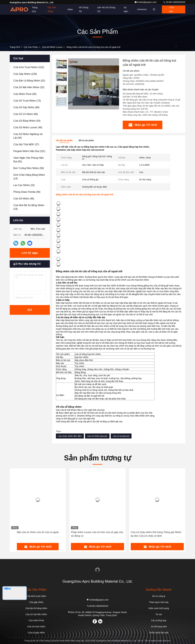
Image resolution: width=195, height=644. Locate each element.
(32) (29, 87)
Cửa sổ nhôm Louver (52, 47)
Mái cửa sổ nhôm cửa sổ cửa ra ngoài (38, 532)
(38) (25, 94)
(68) (26, 107)
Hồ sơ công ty (159, 596)
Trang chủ (35, 9)
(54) (27, 121)
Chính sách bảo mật (159, 633)
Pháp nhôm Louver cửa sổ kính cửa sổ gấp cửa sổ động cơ (97, 534)
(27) (26, 144)
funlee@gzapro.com (146, 2)
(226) (25, 74)
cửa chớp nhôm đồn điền (70, 436)
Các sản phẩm (52, 9)
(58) (29, 168)
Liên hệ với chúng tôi (106, 9)
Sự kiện (126, 9)
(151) (29, 151)
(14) (29, 177)
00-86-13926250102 (174, 2)
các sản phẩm (31, 47)
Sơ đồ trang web (159, 627)
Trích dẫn (172, 9)
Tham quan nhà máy (159, 602)
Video (70, 9)
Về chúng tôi (84, 9)
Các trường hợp (159, 620)
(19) (29, 207)
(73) (27, 101)
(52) (29, 81)
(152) (29, 67)
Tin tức (159, 614)
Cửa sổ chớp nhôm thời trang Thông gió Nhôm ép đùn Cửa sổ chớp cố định (156, 534)
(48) (28, 127)
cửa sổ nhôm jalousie (97, 436)
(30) (28, 136)
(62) (29, 160)
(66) (26, 114)
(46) (27, 192)
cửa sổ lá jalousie (121, 436)
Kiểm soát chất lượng (159, 608)
